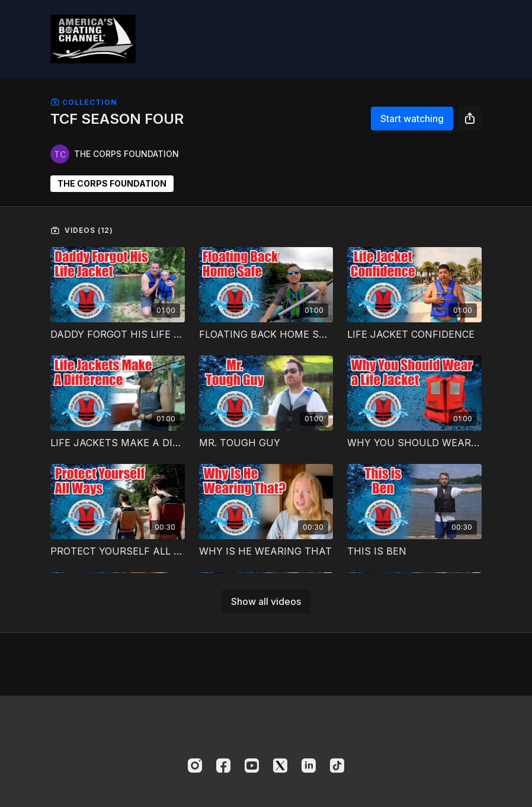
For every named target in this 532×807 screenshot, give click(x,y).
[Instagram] (195, 766)
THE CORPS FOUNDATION (112, 183)
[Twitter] (280, 766)
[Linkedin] (309, 766)
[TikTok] (337, 766)
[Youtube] (252, 766)
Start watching (412, 119)
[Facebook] (223, 766)
